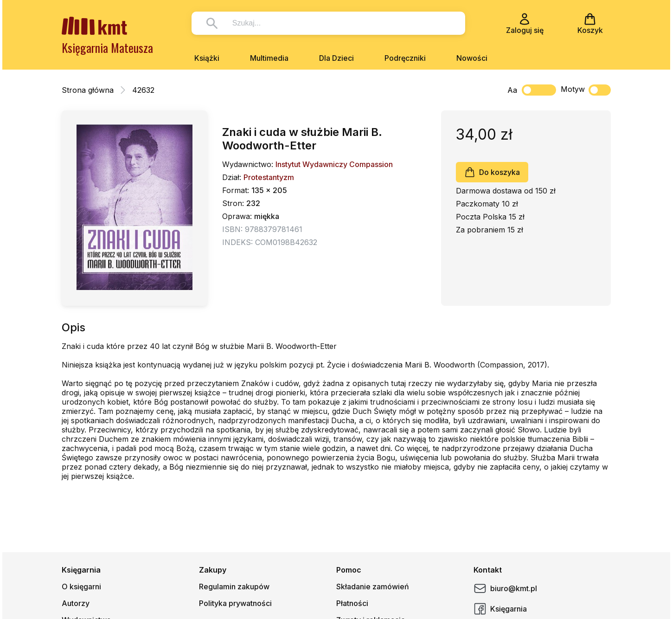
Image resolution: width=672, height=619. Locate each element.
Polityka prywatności (235, 603)
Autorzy (76, 603)
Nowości (472, 58)
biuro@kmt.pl (505, 588)
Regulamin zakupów (234, 587)
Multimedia (269, 58)
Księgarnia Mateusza (107, 48)
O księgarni (81, 587)
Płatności (352, 603)
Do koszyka (492, 172)
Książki (207, 58)
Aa (512, 90)
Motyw (586, 90)
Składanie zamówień (373, 587)
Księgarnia (500, 609)
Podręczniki (405, 58)
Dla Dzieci (336, 58)
